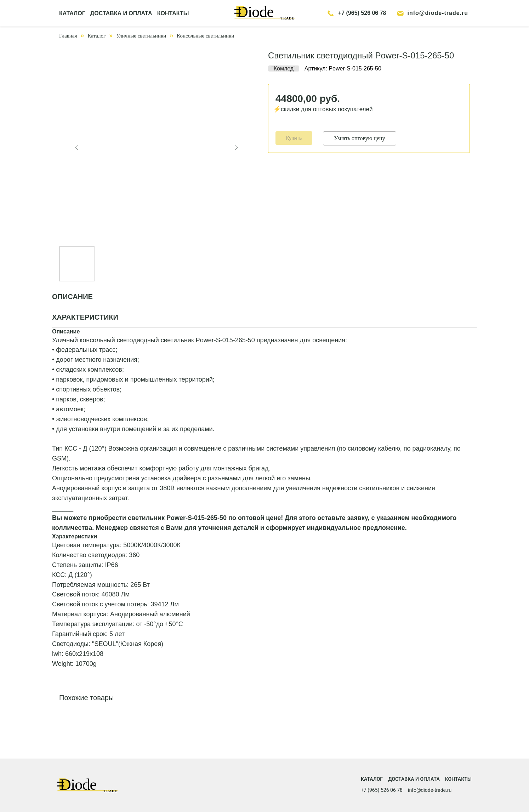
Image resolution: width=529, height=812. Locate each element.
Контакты (458, 779)
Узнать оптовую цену (359, 138)
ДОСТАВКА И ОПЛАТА (121, 13)
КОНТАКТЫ (173, 13)
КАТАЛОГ (72, 13)
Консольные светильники (205, 36)
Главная (68, 36)
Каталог (96, 36)
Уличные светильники (141, 36)
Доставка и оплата (414, 779)
